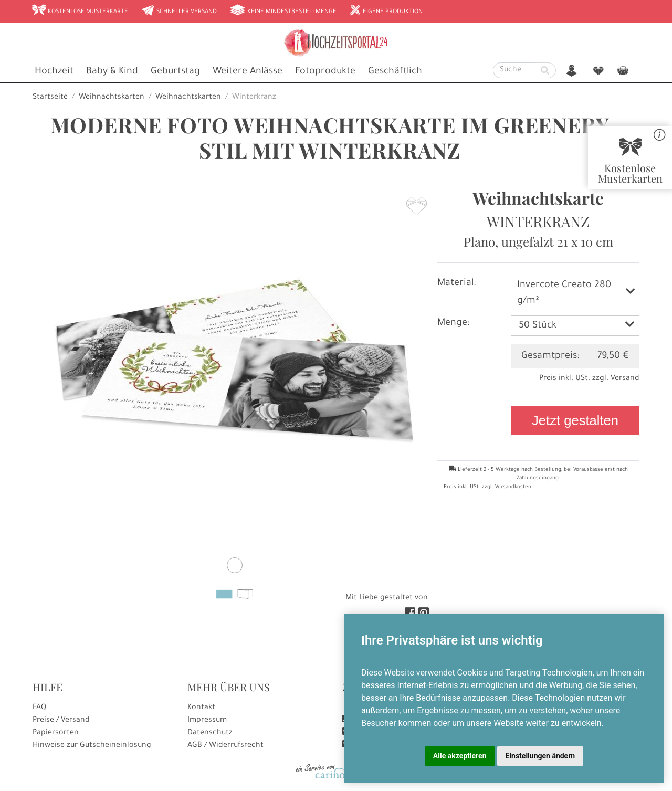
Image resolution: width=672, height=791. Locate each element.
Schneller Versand (179, 11)
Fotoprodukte (325, 72)
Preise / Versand (61, 721)
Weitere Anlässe (248, 72)
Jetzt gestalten (575, 420)
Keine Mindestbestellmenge (283, 11)
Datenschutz (210, 733)
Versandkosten (513, 487)
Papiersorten (56, 733)
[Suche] (514, 70)
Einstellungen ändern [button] (540, 756)
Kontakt (201, 708)
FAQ (39, 708)
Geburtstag (175, 72)
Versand (625, 379)
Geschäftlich (395, 72)
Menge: (453, 323)
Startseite (50, 98)
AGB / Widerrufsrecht (225, 746)
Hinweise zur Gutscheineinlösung (92, 746)
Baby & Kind (112, 72)
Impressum (207, 721)
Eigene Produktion (386, 11)
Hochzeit (54, 72)
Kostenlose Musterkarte (80, 11)
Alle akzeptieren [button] (460, 756)
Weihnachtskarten (112, 98)
